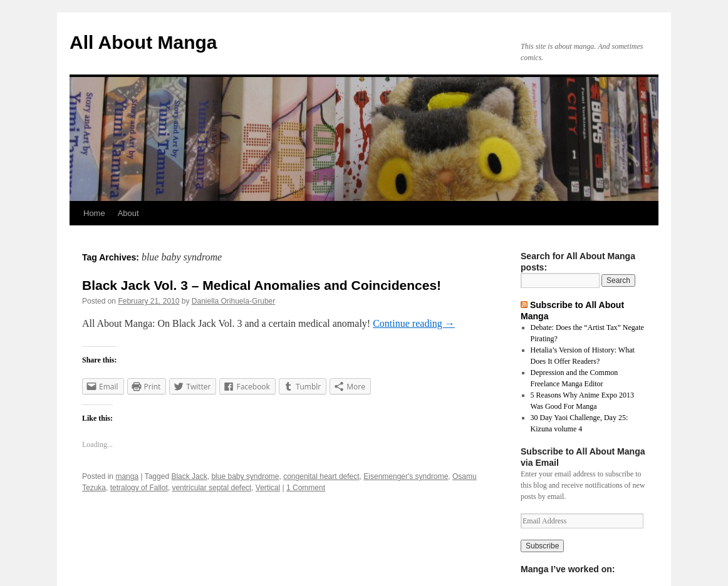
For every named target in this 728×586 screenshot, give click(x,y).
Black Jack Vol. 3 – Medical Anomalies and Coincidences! (262, 285)
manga (127, 476)
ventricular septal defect (211, 488)
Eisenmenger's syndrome (406, 476)
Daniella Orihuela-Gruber (233, 301)
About (128, 213)
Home (94, 213)
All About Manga (143, 42)
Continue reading (414, 323)
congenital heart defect (321, 476)
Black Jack (189, 476)
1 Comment (306, 488)
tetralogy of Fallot (139, 488)
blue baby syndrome (245, 476)
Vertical (268, 488)
